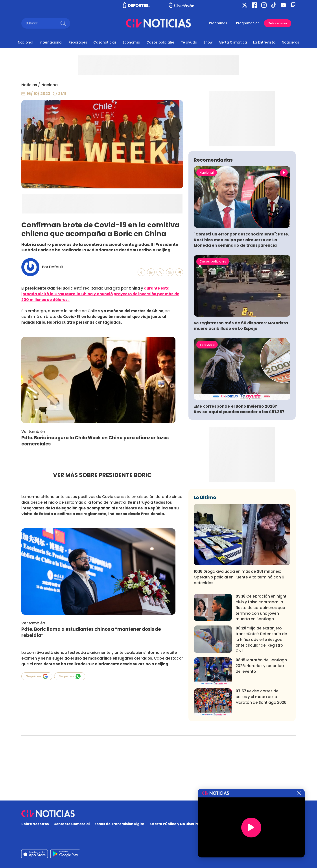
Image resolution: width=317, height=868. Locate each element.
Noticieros (290, 42)
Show (208, 42)
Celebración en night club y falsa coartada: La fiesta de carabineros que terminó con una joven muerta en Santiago (261, 673)
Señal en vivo (278, 23)
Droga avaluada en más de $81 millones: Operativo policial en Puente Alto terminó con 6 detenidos (239, 642)
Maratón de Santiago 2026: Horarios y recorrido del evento (261, 731)
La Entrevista (264, 42)
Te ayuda (189, 42)
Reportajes (78, 42)
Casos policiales (161, 42)
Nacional (26, 42)
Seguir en (37, 676)
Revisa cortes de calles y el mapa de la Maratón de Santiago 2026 (261, 762)
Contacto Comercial (72, 824)
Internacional (51, 42)
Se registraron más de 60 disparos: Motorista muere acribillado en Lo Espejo (241, 391)
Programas (218, 23)
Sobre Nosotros (35, 824)
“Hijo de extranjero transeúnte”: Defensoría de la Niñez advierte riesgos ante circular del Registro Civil (261, 705)
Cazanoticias (105, 42)
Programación (248, 23)
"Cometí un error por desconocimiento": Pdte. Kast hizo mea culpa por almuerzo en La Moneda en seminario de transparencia (241, 305)
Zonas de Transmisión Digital (120, 824)
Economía (132, 42)
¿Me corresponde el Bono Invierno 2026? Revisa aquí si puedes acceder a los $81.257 (239, 474)
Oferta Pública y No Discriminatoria (182, 824)
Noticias (29, 85)
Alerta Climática (233, 42)
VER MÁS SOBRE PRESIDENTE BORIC (102, 475)
